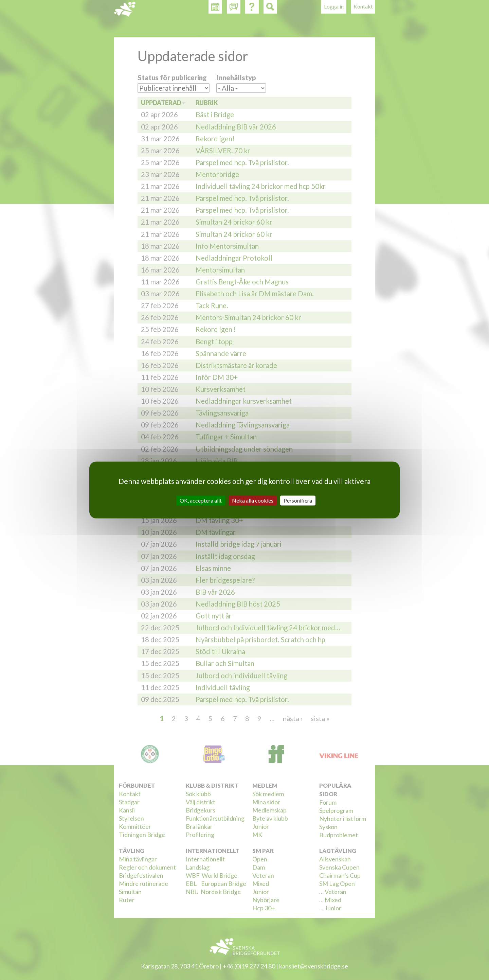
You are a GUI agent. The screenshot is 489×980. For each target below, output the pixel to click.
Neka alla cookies (253, 500)
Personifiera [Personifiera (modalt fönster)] (298, 500)
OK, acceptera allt (201, 500)
